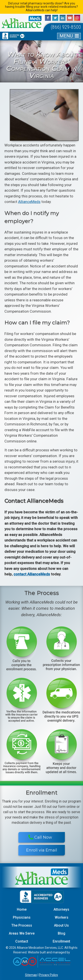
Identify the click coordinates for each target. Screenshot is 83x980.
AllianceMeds (29, 202)
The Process (22, 925)
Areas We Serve (22, 933)
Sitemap (31, 975)
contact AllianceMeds (32, 574)
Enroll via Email (42, 850)
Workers (62, 917)
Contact (22, 941)
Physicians (22, 917)
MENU (66, 36)
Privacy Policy (48, 975)
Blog (62, 933)
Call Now (40, 837)
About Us (61, 925)
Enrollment (61, 941)
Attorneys (61, 909)
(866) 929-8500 (66, 27)
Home (22, 909)
